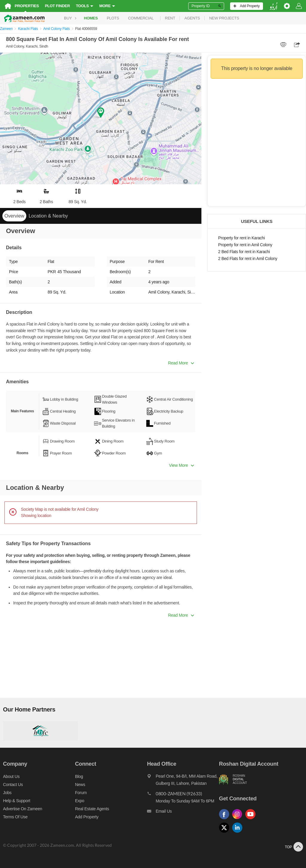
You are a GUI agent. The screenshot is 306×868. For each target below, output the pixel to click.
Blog (79, 776)
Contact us (13, 785)
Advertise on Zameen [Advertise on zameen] (23, 809)
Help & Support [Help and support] (17, 801)
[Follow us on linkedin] (239, 833)
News (80, 785)
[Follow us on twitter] (226, 833)
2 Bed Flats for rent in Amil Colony (248, 259)
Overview (14, 216)
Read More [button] (181, 363)
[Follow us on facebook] (226, 819)
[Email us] (183, 813)
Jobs (7, 793)
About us (11, 776)
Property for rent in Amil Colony (245, 245)
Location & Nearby (48, 216)
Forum (81, 793)
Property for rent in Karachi (241, 238)
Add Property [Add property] (87, 817)
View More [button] (182, 465)
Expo (80, 801)
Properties (27, 6)
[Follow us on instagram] (239, 819)
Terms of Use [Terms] (15, 817)
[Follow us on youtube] (252, 819)
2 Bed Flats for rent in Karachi (244, 252)
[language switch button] (273, 6)
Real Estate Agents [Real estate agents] (92, 809)
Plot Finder (57, 6)
